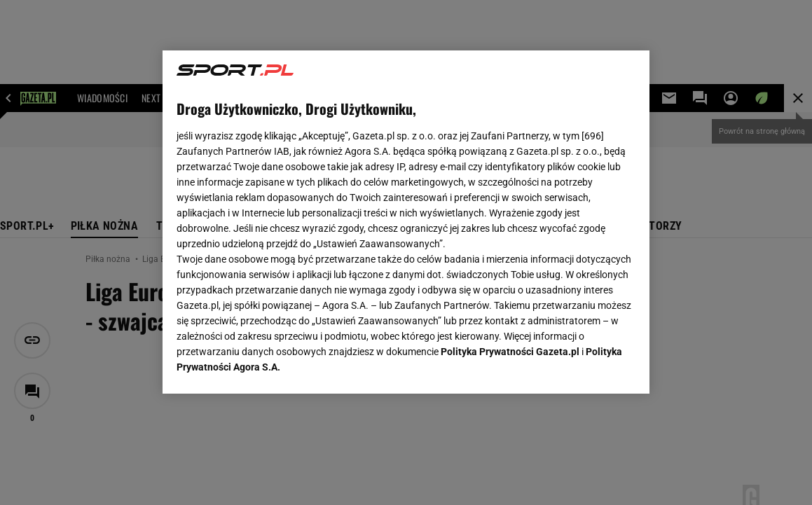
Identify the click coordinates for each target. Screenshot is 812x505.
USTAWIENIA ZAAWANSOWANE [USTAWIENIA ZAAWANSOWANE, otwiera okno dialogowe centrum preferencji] (268, 366)
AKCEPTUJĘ (588, 366)
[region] (406, 222)
